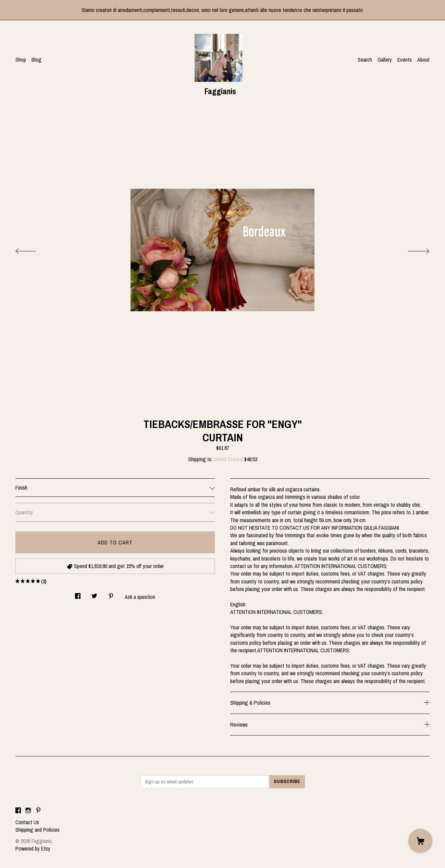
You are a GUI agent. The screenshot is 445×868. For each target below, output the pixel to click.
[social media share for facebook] (78, 594)
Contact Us (27, 822)
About (423, 60)
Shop (21, 60)
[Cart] (420, 841)
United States (227, 459)
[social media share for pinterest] (111, 594)
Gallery (385, 60)
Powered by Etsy (33, 848)
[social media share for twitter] (94, 594)
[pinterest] (38, 810)
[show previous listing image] (33, 249)
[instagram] (28, 810)
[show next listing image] (412, 249)
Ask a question (140, 597)
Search (365, 60)
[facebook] (18, 810)
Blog (36, 60)
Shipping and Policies (38, 830)
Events (405, 60)
